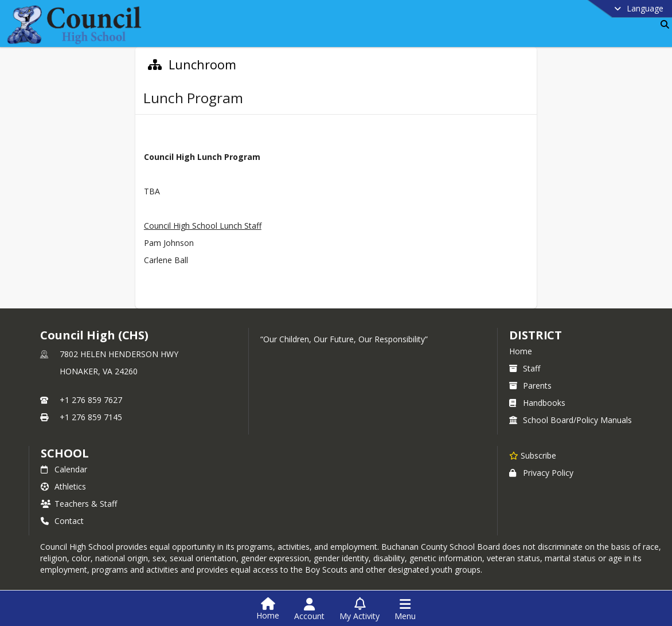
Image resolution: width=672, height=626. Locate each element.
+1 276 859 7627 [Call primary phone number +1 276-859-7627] (91, 400)
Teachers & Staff (79, 504)
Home (521, 351)
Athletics (63, 486)
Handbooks (537, 403)
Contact (62, 521)
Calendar (64, 469)
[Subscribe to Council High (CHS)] (533, 455)
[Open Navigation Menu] (405, 609)
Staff (525, 368)
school (65, 453)
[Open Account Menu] (309, 609)
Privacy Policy (541, 473)
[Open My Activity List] (360, 609)
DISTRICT (536, 335)
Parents (530, 386)
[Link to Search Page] (663, 24)
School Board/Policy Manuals (571, 420)
